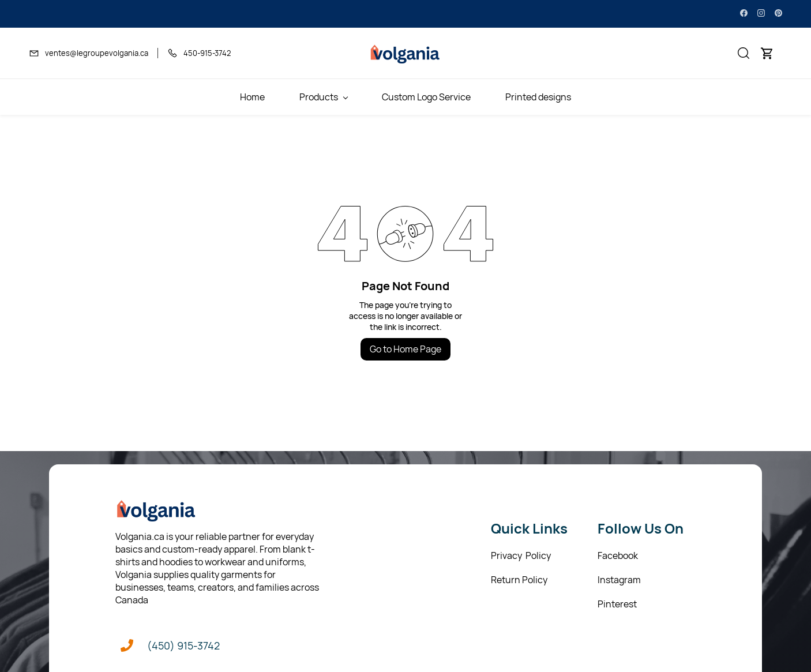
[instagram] (761, 14)
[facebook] (744, 14)
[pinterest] (778, 14)
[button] (744, 53)
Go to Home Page (405, 349)
